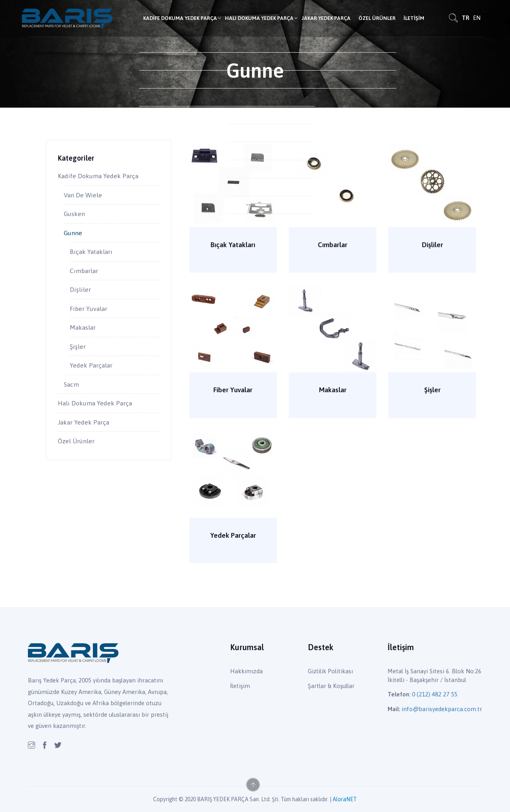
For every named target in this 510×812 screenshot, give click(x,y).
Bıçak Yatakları (233, 245)
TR (466, 18)
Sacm (71, 384)
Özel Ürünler (377, 18)
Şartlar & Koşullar (331, 686)
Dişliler (432, 245)
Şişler (432, 390)
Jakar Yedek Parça (326, 18)
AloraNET (345, 799)
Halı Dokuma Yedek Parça (259, 18)
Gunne (73, 233)
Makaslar (333, 390)
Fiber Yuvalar (233, 390)
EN (477, 18)
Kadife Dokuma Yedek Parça (180, 18)
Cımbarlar (333, 245)
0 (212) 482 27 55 (435, 694)
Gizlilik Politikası (330, 671)
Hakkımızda (246, 671)
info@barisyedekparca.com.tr (442, 709)
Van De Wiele (83, 195)
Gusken (74, 214)
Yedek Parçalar (233, 536)
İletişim (414, 18)
